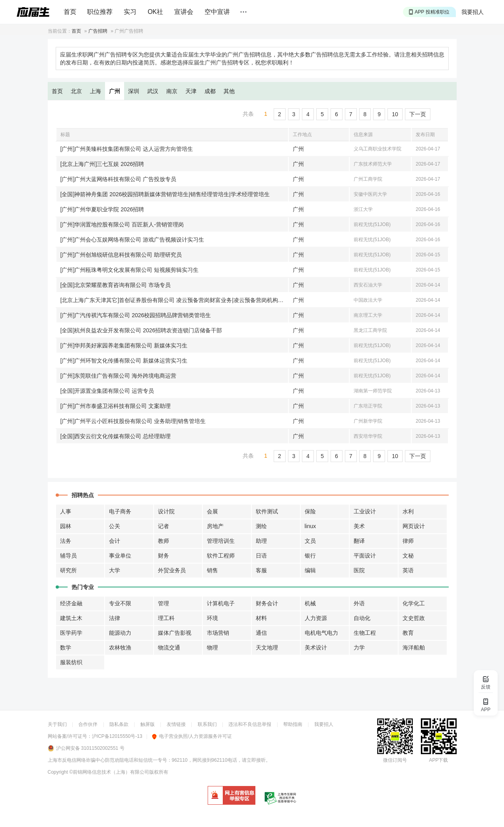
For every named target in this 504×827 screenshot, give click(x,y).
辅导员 (68, 556)
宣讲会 (184, 12)
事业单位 (120, 556)
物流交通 (169, 648)
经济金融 (71, 603)
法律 (115, 618)
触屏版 (148, 724)
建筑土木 (71, 618)
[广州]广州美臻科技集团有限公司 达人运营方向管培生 (127, 149)
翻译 (359, 541)
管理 (163, 603)
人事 (66, 511)
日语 (261, 556)
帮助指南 (293, 724)
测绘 (261, 526)
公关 (115, 526)
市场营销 (218, 633)
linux (310, 526)
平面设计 (365, 556)
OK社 (155, 12)
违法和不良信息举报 (250, 724)
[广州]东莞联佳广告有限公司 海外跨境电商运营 (119, 376)
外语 (359, 603)
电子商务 (120, 511)
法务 (66, 541)
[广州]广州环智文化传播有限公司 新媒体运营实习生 (124, 361)
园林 (66, 526)
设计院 (166, 511)
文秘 (408, 556)
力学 (359, 648)
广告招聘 (98, 31)
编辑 (310, 570)
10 (395, 114)
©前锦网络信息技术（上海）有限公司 (109, 772)
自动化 (362, 618)
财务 (163, 556)
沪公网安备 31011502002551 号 (90, 748)
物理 (212, 648)
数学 (66, 648)
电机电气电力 (321, 633)
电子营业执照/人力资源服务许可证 (192, 736)
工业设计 (365, 511)
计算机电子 (221, 603)
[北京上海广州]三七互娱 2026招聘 (102, 164)
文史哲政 (414, 618)
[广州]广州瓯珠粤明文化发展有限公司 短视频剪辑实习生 (130, 270)
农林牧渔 (120, 648)
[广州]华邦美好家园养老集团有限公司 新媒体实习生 (124, 345)
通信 (261, 633)
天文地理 (267, 648)
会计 (115, 541)
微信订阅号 (395, 760)
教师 (163, 541)
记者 (163, 526)
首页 (70, 12)
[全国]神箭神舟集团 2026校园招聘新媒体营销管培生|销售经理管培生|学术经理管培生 (165, 194)
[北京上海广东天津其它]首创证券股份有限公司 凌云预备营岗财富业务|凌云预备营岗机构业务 (174, 300)
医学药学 (71, 633)
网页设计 (414, 526)
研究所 (68, 570)
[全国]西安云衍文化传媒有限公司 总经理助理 (116, 436)
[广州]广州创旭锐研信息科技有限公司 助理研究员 (121, 255)
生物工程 (365, 633)
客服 (261, 570)
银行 (310, 556)
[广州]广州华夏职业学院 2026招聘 (102, 209)
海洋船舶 (414, 648)
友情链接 (176, 724)
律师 (408, 541)
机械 (310, 603)
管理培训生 (221, 541)
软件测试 (267, 511)
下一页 (418, 114)
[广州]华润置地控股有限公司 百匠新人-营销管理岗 (122, 224)
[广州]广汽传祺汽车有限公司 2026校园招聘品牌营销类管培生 (136, 315)
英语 (408, 570)
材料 (261, 618)
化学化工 (414, 603)
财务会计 (267, 603)
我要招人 (473, 12)
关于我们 (57, 724)
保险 (310, 511)
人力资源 (316, 618)
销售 (212, 570)
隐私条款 (119, 724)
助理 (261, 541)
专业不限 (120, 603)
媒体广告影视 (175, 633)
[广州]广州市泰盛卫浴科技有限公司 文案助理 (116, 406)
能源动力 (120, 633)
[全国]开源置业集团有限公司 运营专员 (107, 391)
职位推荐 (100, 12)
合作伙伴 (88, 724)
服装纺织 (71, 662)
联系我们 (207, 724)
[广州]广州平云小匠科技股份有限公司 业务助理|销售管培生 (133, 421)
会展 (212, 511)
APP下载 (438, 760)
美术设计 (316, 648)
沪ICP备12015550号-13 (117, 736)
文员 (310, 541)
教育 (408, 633)
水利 (408, 511)
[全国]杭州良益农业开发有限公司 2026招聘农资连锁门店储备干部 (141, 330)
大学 (115, 570)
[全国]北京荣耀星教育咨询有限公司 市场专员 (116, 285)
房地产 (215, 526)
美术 (359, 526)
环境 (212, 618)
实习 (130, 12)
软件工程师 (221, 556)
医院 (359, 570)
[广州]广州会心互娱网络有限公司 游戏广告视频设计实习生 (132, 240)
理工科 (166, 618)
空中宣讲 (217, 12)
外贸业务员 (172, 570)
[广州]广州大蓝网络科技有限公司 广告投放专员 (119, 179)
